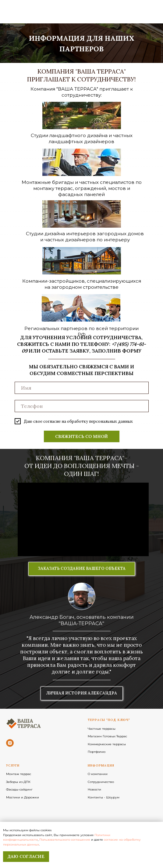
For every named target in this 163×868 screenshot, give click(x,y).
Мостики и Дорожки (23, 797)
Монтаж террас (19, 774)
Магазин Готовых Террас (107, 736)
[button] (82, 569)
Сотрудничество (101, 782)
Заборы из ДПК (18, 782)
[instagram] (10, 743)
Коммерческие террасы (107, 744)
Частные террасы (102, 729)
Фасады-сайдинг (19, 789)
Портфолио (97, 752)
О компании (98, 774)
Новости (94, 789)
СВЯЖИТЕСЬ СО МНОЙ (81, 436)
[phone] (82, 406)
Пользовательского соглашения (65, 840)
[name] (82, 388)
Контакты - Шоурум (104, 797)
